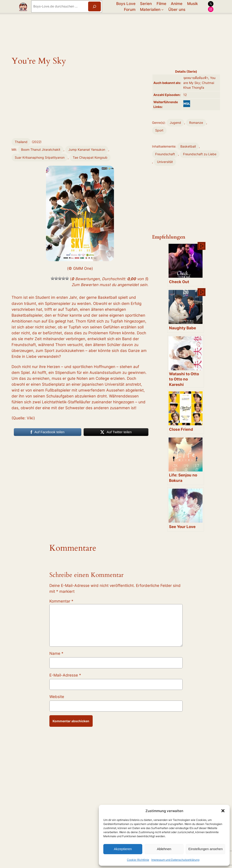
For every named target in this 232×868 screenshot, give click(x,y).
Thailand (21, 142)
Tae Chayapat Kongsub (90, 157)
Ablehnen (164, 849)
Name (56, 653)
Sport (159, 130)
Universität (165, 162)
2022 (37, 142)
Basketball (188, 146)
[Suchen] (94, 6)
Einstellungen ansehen (205, 849)
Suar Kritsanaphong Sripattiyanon (40, 157)
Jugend (175, 123)
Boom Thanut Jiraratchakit (41, 149)
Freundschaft (165, 154)
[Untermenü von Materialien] (162, 10)
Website (57, 697)
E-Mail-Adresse (65, 675)
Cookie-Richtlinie (138, 860)
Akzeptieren (123, 849)
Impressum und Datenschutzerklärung (175, 860)
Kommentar (61, 601)
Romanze (196, 123)
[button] (223, 811)
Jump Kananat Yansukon (87, 149)
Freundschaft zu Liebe (200, 154)
